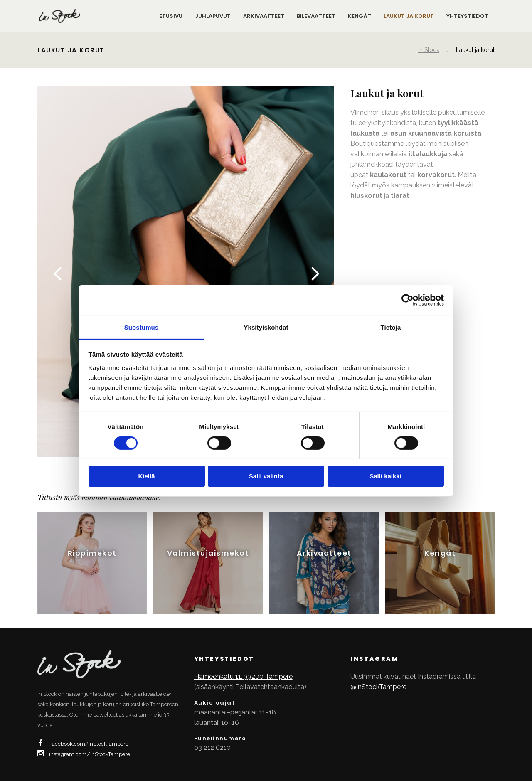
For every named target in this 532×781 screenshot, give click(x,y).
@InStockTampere (378, 687)
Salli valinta (266, 476)
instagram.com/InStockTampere (90, 754)
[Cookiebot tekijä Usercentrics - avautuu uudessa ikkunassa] (408, 300)
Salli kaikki (385, 476)
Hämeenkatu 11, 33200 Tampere (243, 676)
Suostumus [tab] (142, 327)
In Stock (429, 50)
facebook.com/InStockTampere (89, 744)
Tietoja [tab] (391, 327)
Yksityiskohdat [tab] (266, 327)
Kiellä (146, 476)
